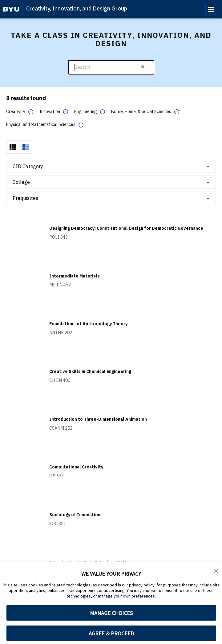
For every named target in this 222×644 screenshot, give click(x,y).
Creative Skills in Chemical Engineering (90, 371)
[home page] (11, 9)
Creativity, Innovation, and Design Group (77, 8)
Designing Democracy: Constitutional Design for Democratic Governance (126, 228)
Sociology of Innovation (75, 515)
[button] (216, 570)
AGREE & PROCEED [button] (111, 633)
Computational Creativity (76, 467)
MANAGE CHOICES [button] (111, 613)
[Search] (111, 67)
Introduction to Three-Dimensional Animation (98, 419)
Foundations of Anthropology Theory (88, 324)
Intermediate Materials (75, 276)
